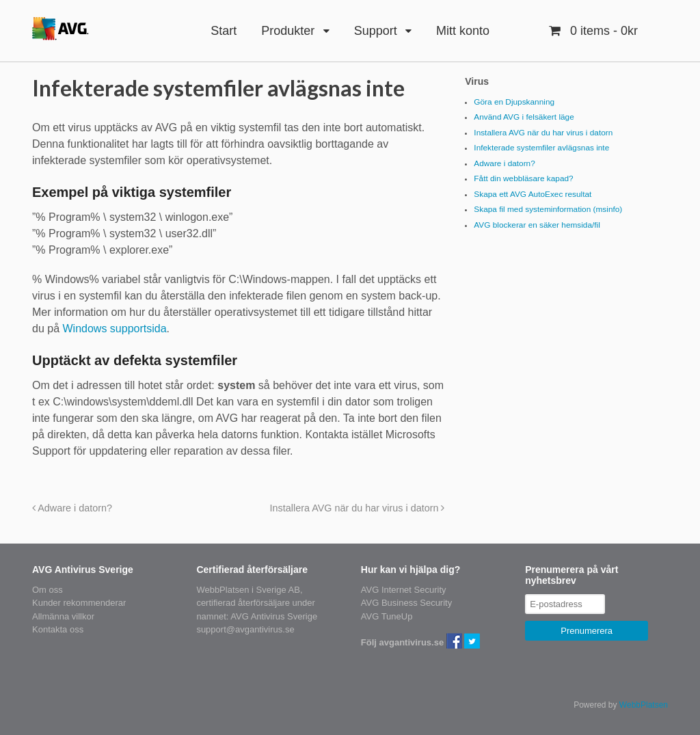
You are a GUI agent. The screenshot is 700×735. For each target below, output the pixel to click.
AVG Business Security (406, 603)
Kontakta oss (58, 629)
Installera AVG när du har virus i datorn (358, 508)
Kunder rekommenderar (79, 603)
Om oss (48, 590)
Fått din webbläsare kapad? (523, 178)
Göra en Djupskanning (514, 102)
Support (376, 31)
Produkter (288, 31)
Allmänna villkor (63, 616)
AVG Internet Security (404, 590)
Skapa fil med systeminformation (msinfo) (548, 209)
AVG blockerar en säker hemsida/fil (537, 225)
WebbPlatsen (644, 705)
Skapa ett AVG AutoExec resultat (533, 194)
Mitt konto (463, 31)
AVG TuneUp (387, 616)
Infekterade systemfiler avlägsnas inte (541, 148)
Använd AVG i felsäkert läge (524, 117)
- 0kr (602, 31)
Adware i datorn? (72, 508)
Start (224, 31)
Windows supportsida (114, 329)
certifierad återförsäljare (243, 603)
